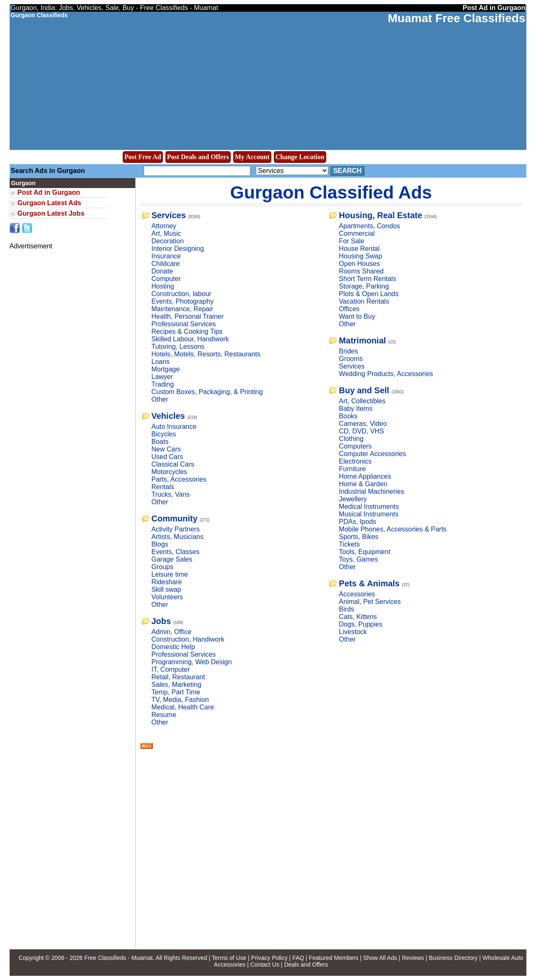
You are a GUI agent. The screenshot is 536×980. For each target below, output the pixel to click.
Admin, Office (172, 632)
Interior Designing (178, 249)
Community (175, 518)
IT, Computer (171, 669)
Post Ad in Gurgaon (49, 192)
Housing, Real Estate (380, 215)
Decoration (168, 241)
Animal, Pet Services (370, 602)
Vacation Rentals (364, 301)
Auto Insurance (174, 427)
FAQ (298, 958)
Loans (161, 362)
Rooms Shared (361, 271)
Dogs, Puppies (361, 624)
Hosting (163, 286)
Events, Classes (176, 552)
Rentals (163, 487)
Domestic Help (173, 647)
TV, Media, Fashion (180, 700)
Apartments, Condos (369, 226)
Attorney (164, 226)
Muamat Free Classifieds (456, 18)
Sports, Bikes (358, 537)
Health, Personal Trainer (188, 316)
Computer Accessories (372, 454)
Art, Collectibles (362, 401)
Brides (348, 351)
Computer (166, 279)
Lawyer (162, 377)
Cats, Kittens (358, 617)
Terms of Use (229, 958)
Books (348, 416)
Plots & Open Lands (368, 294)
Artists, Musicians (178, 537)
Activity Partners (176, 529)
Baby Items (356, 409)
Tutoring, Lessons (178, 347)
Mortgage (166, 369)
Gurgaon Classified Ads (331, 192)
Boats (160, 442)
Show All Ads (380, 958)
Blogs (160, 544)
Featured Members (334, 958)
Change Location (300, 157)
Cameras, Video (363, 424)
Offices (349, 309)
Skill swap (166, 589)
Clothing (351, 439)
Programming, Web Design (192, 662)
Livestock (353, 632)
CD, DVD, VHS (361, 431)
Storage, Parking (364, 286)
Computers (355, 446)
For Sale (351, 241)
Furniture (352, 469)
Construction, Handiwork (188, 639)
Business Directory (453, 958)
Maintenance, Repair (183, 309)
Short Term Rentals (367, 279)
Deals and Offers (306, 965)
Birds (346, 609)
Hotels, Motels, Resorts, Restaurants (206, 354)
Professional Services (184, 324)
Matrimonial (362, 340)
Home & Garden (363, 484)
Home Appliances (365, 476)
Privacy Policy (269, 958)
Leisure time (170, 574)
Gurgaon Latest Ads (49, 203)
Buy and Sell (364, 390)
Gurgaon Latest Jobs (51, 213)
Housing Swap (360, 256)
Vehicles (168, 416)
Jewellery (353, 499)
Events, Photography (183, 301)
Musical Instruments (368, 514)
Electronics (355, 461)
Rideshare (167, 582)
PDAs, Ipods (357, 522)
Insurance (166, 256)
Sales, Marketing (177, 685)
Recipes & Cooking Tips (187, 331)
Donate (162, 271)
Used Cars (167, 457)
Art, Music (166, 233)
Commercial (357, 233)
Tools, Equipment (365, 552)
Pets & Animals (369, 583)
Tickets (349, 544)
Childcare (166, 264)
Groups (162, 567)
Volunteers (167, 597)
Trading (163, 384)
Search (348, 171)
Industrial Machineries (371, 491)
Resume (164, 715)
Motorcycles (169, 472)
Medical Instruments (369, 507)
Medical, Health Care (183, 707)
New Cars (166, 449)
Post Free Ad (143, 157)
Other (160, 399)
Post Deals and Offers (198, 157)
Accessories (357, 594)
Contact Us (265, 965)
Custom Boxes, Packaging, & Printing (207, 392)
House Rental (359, 249)
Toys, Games (358, 559)
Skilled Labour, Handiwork (190, 339)
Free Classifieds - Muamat (118, 958)
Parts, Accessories (179, 479)
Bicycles (164, 434)
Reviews (413, 958)
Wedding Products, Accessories (386, 374)
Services (169, 215)
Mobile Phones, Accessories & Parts (393, 529)
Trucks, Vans (171, 494)
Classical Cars (173, 464)
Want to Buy (357, 316)
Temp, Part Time (176, 692)
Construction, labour (182, 294)
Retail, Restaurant (178, 677)
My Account (252, 157)
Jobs (161, 621)
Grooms (351, 359)
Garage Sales (172, 559)
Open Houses (359, 264)
